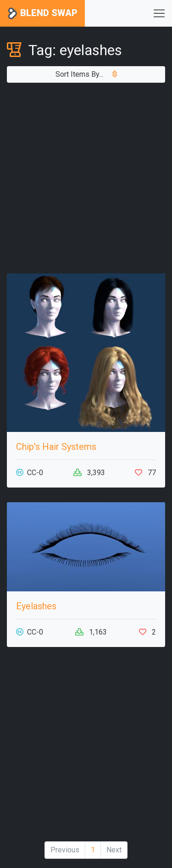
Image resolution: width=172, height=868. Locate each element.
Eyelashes (36, 606)
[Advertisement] (86, 178)
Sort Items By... (86, 74)
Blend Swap (42, 14)
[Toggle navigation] (159, 13)
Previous (65, 850)
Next (114, 850)
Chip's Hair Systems (56, 447)
